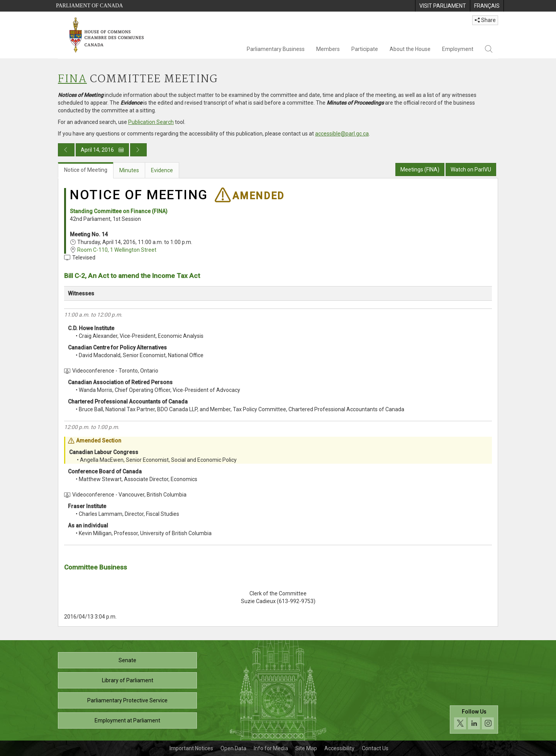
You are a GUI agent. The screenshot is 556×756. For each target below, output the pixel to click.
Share (485, 20)
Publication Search (151, 122)
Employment (458, 49)
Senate (127, 660)
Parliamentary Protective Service (127, 700)
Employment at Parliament (127, 720)
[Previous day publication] (66, 150)
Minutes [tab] (129, 170)
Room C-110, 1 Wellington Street (117, 250)
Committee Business (96, 567)
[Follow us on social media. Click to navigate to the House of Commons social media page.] (474, 720)
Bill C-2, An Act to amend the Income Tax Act (132, 276)
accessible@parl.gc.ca (342, 134)
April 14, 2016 (102, 150)
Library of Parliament (128, 680)
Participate (365, 49)
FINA (72, 79)
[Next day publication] (138, 150)
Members (328, 49)
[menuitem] (442, 6)
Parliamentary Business (276, 49)
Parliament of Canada (89, 6)
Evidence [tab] (162, 170)
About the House (410, 49)
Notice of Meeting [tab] (86, 170)
